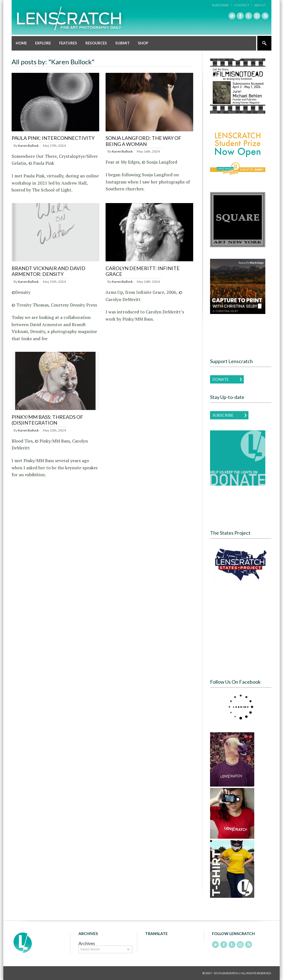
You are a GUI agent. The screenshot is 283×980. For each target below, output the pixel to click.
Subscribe (223, 415)
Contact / (243, 5)
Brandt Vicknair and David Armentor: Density (49, 271)
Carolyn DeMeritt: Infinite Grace (143, 271)
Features (68, 43)
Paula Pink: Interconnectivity (53, 138)
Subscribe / (222, 5)
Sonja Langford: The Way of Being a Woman (143, 141)
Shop (143, 43)
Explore (43, 43)
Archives (87, 943)
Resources (96, 43)
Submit (122, 43)
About (260, 5)
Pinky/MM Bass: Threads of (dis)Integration (47, 420)
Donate (221, 379)
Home (21, 43)
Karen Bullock (28, 146)
